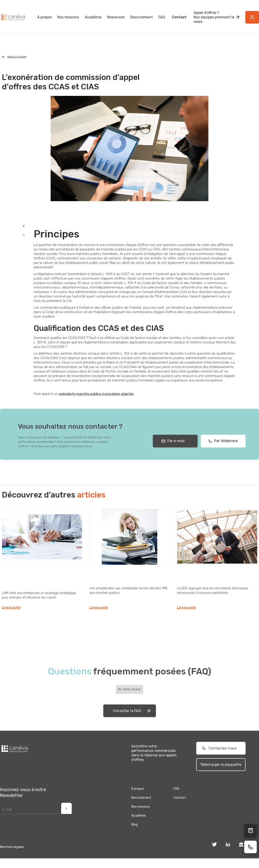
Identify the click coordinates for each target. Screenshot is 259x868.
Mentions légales (12, 856)
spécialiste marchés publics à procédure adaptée (96, 394)
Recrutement (142, 17)
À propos (138, 798)
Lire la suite (11, 608)
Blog (134, 833)
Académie (93, 17)
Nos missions (141, 815)
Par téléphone (225, 450)
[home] (13, 17)
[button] (44, 17)
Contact (179, 17)
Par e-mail (175, 450)
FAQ (162, 17)
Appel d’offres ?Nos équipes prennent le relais (214, 17)
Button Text (255, 20)
